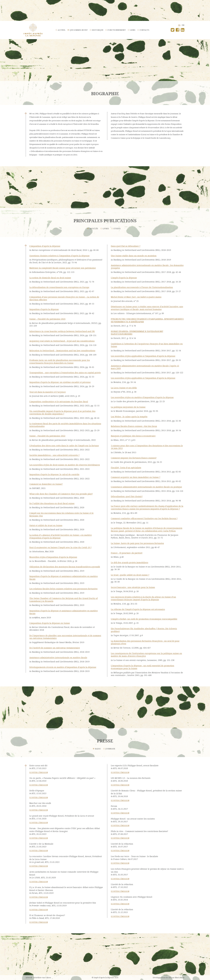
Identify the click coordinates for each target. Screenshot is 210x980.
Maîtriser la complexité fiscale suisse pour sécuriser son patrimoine (63, 268)
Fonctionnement (117, 30)
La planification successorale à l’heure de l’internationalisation (142, 287)
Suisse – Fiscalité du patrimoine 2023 (47, 319)
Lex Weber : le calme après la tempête (129, 417)
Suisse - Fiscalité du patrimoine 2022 (47, 436)
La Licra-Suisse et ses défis (124, 388)
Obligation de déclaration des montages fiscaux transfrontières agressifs (65, 567)
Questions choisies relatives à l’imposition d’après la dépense (59, 256)
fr (179, 25)
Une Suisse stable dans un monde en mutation (134, 256)
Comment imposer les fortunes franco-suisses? (134, 458)
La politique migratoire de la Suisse (128, 407)
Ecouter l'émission (39, 772)
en (183, 25)
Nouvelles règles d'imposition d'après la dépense (53, 557)
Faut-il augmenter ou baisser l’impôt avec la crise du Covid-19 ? (60, 547)
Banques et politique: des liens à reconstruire (133, 436)
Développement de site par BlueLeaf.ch (169, 978)
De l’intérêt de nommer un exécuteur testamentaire (55, 648)
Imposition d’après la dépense (44, 309)
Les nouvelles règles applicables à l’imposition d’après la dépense (143, 356)
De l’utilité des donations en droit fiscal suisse (52, 503)
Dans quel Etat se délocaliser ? (126, 246)
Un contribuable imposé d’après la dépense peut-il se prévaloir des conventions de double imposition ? (62, 413)
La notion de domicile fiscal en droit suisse (50, 278)
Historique (98, 30)
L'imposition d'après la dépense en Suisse (50, 623)
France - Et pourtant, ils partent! (127, 553)
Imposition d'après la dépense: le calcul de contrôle (54, 474)
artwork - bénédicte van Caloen (38, 978)
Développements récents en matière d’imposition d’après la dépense (63, 667)
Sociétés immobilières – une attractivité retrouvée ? (54, 455)
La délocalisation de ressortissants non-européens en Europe (59, 287)
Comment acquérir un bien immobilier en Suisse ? (136, 477)
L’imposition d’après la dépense (45, 246)
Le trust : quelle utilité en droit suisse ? (130, 575)
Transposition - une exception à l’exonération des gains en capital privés (65, 373)
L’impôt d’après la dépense (124, 278)
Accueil (62, 30)
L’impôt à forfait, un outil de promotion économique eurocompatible (144, 619)
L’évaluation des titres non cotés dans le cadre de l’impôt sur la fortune (64, 446)
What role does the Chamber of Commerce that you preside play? (61, 494)
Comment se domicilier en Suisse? (46, 484)
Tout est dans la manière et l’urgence (48, 392)
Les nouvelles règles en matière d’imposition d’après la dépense (142, 397)
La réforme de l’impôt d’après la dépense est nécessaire (138, 609)
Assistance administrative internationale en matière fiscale (58, 657)
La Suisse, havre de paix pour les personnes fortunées (137, 543)
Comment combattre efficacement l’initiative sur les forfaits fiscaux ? (144, 518)
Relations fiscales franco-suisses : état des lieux (134, 426)
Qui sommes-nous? (79, 30)
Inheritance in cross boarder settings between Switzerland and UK (62, 331)
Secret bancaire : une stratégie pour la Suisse (133, 587)
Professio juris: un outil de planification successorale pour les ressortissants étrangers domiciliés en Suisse (60, 362)
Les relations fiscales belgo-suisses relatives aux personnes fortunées (63, 589)
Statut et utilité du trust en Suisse (46, 525)
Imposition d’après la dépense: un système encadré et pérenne (60, 382)
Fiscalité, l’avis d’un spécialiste (126, 468)
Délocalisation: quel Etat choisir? (127, 496)
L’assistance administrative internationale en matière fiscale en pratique (146, 487)
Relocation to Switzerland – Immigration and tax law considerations (62, 351)
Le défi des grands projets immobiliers (130, 562)
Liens (133, 30)
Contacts (144, 30)
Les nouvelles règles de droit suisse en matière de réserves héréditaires (65, 465)
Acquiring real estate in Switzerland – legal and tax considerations (62, 341)
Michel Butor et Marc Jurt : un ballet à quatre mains (136, 297)
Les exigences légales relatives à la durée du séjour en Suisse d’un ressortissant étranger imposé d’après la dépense (143, 598)
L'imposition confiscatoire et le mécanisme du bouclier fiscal (59, 402)
